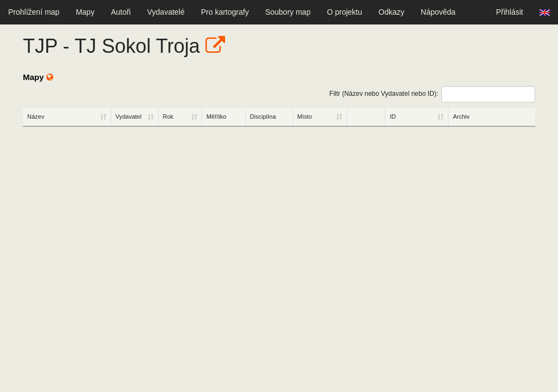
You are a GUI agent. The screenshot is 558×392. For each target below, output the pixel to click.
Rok (168, 117)
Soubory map (288, 12)
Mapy (85, 12)
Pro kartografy (225, 12)
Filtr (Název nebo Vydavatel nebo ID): (432, 94)
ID (393, 117)
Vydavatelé (166, 12)
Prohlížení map (34, 12)
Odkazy (392, 12)
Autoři (121, 12)
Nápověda (438, 12)
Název (36, 117)
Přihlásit (510, 12)
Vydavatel (129, 117)
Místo (305, 117)
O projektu (345, 12)
